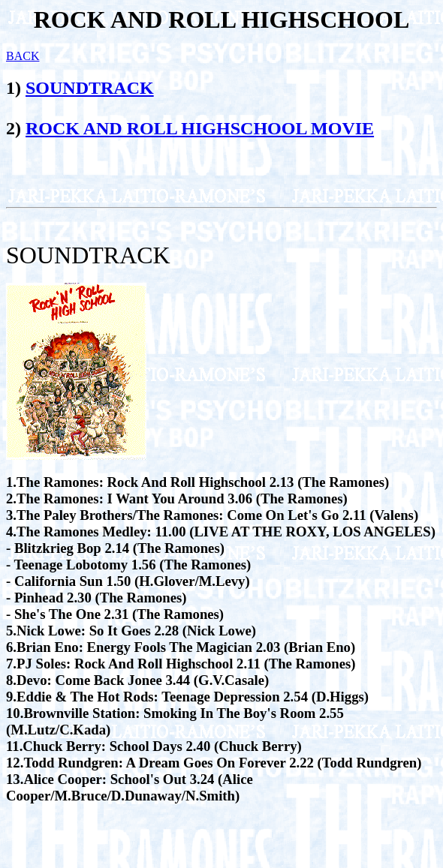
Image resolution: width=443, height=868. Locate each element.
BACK (23, 56)
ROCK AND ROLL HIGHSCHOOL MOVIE (200, 128)
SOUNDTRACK (90, 88)
